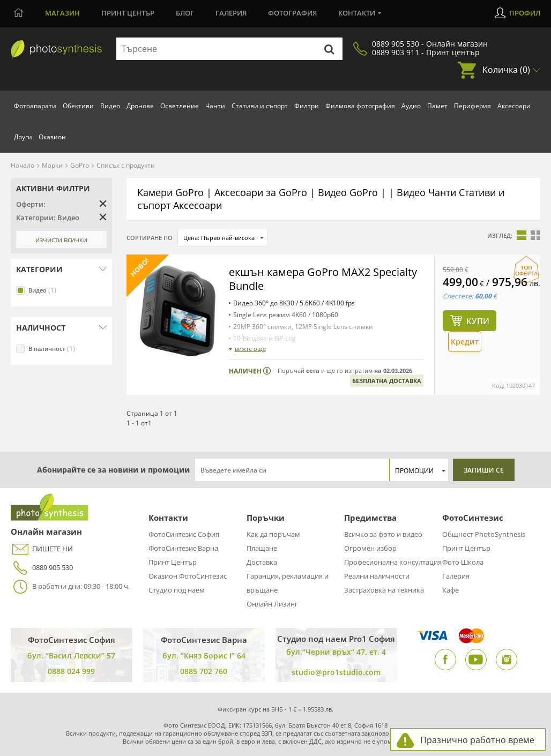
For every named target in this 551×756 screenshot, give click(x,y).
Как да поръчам (273, 534)
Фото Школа (463, 562)
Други (23, 137)
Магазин (62, 13)
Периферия (472, 106)
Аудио (411, 106)
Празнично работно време (477, 740)
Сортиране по (150, 238)
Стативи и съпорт (260, 106)
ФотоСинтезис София (184, 534)
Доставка (262, 562)
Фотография (292, 13)
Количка (506, 70)
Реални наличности (377, 576)
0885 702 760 (204, 671)
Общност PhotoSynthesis (484, 534)
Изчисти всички (61, 239)
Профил (525, 13)
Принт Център (173, 562)
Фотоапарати (35, 106)
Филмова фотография (360, 106)
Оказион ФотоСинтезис (188, 576)
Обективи (78, 106)
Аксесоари (514, 106)
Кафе (451, 590)
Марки (52, 165)
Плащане (262, 548)
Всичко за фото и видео (383, 534)
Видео (110, 106)
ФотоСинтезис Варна (183, 548)
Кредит (465, 342)
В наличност (52, 349)
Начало (23, 165)
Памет (437, 106)
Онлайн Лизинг (272, 604)
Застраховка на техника (384, 590)
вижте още (250, 349)
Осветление (180, 106)
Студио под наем (177, 590)
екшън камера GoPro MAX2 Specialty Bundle (323, 279)
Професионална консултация (393, 562)
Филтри (307, 106)
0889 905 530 (42, 568)
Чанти (215, 106)
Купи (478, 321)
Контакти (357, 13)
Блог (185, 13)
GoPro (80, 165)
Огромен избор (370, 548)
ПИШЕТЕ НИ (42, 549)
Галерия (231, 13)
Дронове (140, 106)
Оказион (52, 137)
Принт (128, 13)
